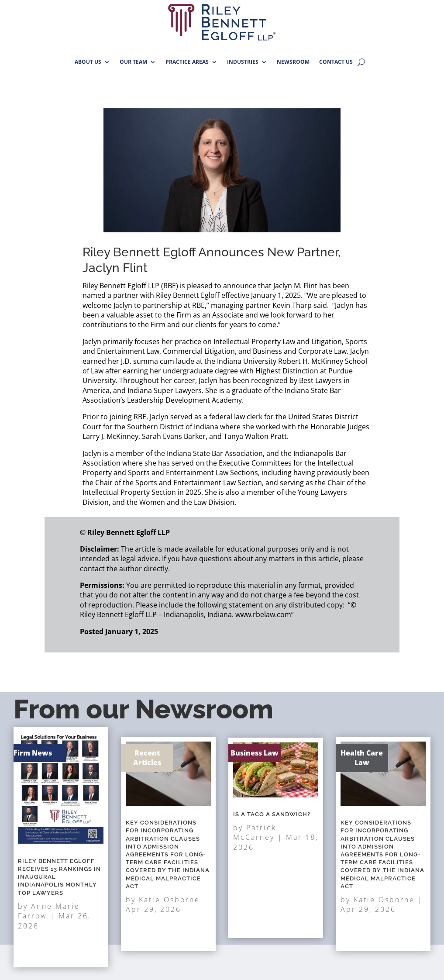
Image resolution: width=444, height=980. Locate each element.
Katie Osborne (169, 876)
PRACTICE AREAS (187, 62)
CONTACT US (336, 62)
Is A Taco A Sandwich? (273, 824)
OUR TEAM (133, 62)
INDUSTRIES (243, 62)
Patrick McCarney (263, 835)
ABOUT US (88, 62)
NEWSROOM (293, 62)
